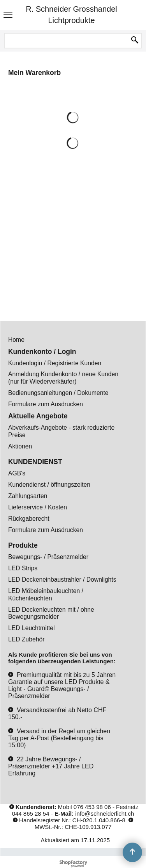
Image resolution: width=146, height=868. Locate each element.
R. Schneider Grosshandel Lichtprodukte (71, 15)
